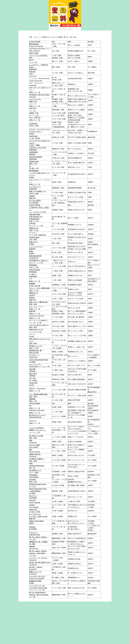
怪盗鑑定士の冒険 (35, 581)
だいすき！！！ (35, 355)
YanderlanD (33, 475)
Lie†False (33, 480)
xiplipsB (32, 196)
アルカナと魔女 (35, 445)
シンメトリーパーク (36, 247)
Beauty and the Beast (37, 521)
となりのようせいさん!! (37, 576)
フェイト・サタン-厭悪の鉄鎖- (40, 288)
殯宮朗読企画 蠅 (35, 350)
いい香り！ (33, 274)
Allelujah (32, 546)
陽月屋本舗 (33, 265)
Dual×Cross (33, 136)
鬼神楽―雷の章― (35, 454)
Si (30, 166)
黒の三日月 (33, 374)
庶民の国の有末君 (35, 256)
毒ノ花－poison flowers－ (38, 537)
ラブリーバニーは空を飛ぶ (38, 56)
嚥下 (31, 450)
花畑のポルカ (34, 228)
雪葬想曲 (32, 399)
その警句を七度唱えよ (37, 459)
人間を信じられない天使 (38, 148)
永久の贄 (32, 369)
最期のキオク (34, 293)
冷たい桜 (32, 378)
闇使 (31, 440)
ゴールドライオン (35, 99)
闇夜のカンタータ (35, 572)
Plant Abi (32, 72)
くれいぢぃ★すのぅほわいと (39, 325)
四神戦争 (32, 284)
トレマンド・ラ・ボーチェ (38, 558)
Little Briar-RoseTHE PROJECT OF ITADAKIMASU (36, 217)
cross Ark (32, 500)
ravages (32, 505)
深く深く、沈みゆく (36, 567)
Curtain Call (33, 383)
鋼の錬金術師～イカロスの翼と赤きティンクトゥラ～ (40, 173)
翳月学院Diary (34, 44)
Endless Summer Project (38, 484)
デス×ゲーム (34, 533)
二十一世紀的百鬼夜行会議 (38, 394)
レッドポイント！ (35, 187)
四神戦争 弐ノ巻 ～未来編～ (39, 542)
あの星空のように (35, 470)
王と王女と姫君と (35, 201)
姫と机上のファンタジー (38, 415)
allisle (31, 251)
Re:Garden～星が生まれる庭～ (40, 95)
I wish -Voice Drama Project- (39, 360)
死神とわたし (34, 242)
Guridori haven (34, 237)
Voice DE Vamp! (35, 270)
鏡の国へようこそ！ (36, 346)
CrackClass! (33, 124)
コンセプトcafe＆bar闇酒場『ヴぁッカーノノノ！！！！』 (38, 430)
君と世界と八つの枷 (36, 436)
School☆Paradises (36, 157)
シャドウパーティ (35, 364)
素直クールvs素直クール (38, 191)
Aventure (32, 527)
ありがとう (33, 496)
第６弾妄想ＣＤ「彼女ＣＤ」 (39, 260)
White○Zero (33, 510)
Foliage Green (34, 161)
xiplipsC (32, 297)
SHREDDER (34, 152)
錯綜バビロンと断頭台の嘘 (38, 302)
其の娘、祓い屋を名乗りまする (40, 562)
